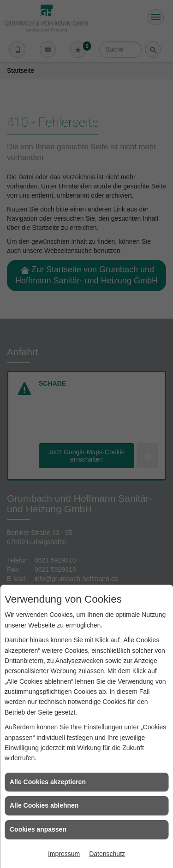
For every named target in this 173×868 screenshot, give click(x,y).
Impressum (64, 854)
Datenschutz (107, 854)
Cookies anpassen (38, 829)
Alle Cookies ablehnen (44, 805)
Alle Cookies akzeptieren (48, 782)
